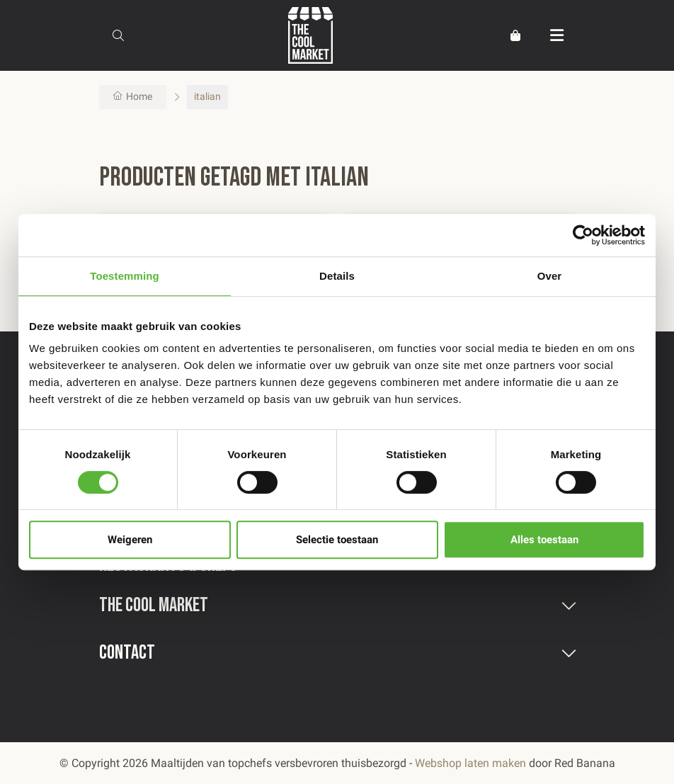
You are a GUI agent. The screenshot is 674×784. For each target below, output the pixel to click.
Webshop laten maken (470, 763)
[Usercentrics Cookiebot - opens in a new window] (583, 235)
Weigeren (130, 540)
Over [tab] (550, 276)
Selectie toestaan (337, 540)
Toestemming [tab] (125, 276)
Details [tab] (337, 276)
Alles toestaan (544, 540)
